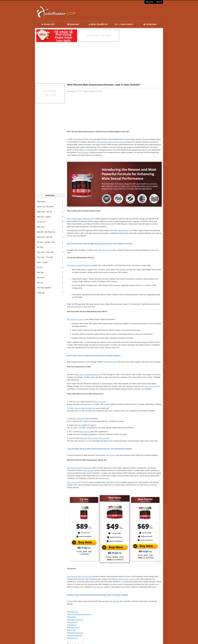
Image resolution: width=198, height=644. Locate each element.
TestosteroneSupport (76, 633)
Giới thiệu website (50, 288)
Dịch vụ (50, 283)
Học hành (50, 278)
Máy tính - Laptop (50, 217)
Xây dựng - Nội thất (50, 237)
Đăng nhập (149, 2)
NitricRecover (73, 612)
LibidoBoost (72, 625)
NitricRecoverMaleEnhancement (80, 614)
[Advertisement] (126, 12)
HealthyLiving (73, 638)
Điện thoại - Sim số (50, 212)
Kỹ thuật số (50, 222)
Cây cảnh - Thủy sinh (50, 252)
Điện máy (50, 227)
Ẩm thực (50, 247)
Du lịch (50, 267)
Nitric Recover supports (76, 319)
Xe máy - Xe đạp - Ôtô (50, 242)
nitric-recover (149, 386)
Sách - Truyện (50, 262)
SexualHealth (73, 622)
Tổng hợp (50, 293)
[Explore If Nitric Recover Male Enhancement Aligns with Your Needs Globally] (98, 595)
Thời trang (50, 202)
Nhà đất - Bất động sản (50, 232)
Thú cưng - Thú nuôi (50, 257)
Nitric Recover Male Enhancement (109, 142)
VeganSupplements (75, 635)
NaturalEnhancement (76, 620)
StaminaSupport (74, 627)
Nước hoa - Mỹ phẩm (50, 207)
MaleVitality (72, 617)
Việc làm (50, 272)
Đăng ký (159, 2)
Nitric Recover (83, 152)
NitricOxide (72, 630)
